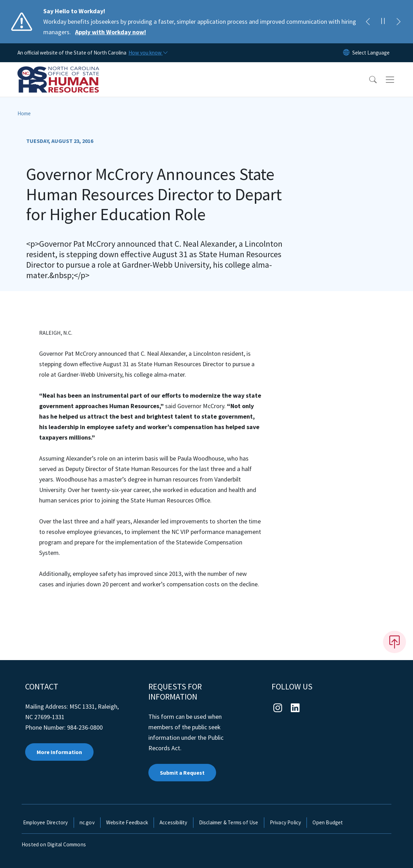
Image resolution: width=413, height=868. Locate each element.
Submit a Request (182, 773)
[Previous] (368, 22)
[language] (371, 53)
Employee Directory (46, 822)
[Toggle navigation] (397, 80)
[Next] (398, 22)
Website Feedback (127, 822)
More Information (59, 752)
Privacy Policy (286, 822)
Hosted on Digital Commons (54, 844)
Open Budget (328, 822)
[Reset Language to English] (346, 53)
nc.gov (87, 822)
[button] (368, 80)
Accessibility (174, 822)
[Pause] (383, 22)
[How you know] (148, 53)
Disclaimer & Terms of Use (229, 822)
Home (24, 113)
